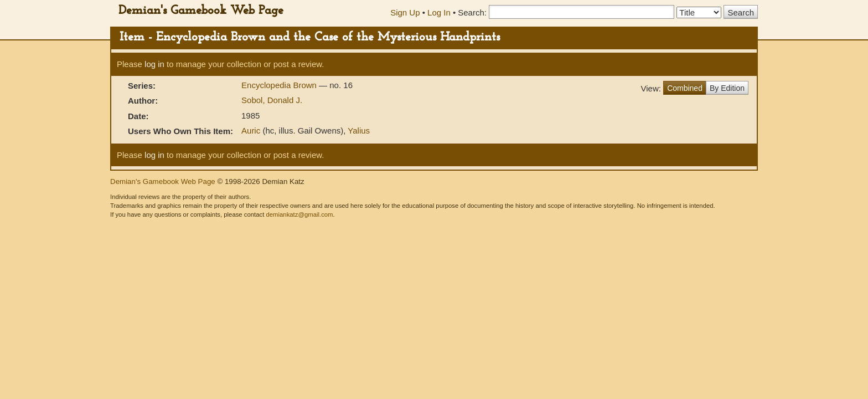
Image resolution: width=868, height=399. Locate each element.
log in (154, 64)
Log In (439, 12)
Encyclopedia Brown (280, 85)
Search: (472, 12)
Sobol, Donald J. (272, 100)
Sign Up (405, 12)
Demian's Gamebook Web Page (201, 11)
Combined (685, 88)
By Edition (727, 88)
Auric (251, 131)
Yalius (359, 131)
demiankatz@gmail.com (299, 214)
